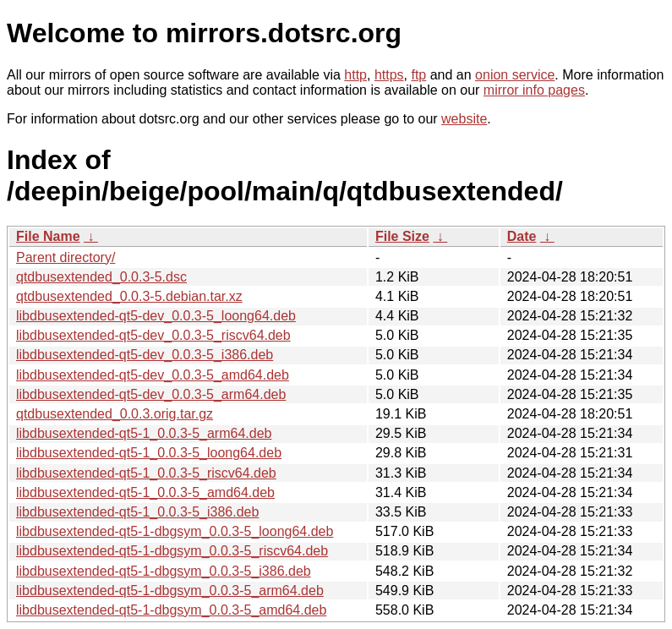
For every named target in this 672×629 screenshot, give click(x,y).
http (355, 75)
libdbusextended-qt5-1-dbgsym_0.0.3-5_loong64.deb (175, 531)
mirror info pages (534, 90)
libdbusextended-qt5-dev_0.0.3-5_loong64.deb (156, 316)
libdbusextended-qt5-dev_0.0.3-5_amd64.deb (153, 375)
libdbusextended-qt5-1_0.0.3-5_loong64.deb (149, 453)
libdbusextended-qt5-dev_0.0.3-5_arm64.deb (151, 394)
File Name (48, 236)
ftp (418, 75)
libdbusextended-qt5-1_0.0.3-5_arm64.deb (144, 433)
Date (522, 236)
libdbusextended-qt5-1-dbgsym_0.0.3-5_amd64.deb (171, 610)
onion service (515, 75)
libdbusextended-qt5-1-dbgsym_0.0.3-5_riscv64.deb (172, 551)
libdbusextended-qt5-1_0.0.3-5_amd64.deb (145, 492)
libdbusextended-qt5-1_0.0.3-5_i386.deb (137, 512)
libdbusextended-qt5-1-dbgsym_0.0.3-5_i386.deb (164, 571)
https (389, 75)
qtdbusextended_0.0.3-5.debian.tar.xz (129, 296)
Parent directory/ (66, 257)
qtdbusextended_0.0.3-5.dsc (101, 277)
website (464, 119)
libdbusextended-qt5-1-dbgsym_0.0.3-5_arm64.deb (170, 591)
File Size (402, 236)
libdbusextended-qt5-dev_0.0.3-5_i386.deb (145, 355)
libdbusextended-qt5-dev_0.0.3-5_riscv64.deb (153, 335)
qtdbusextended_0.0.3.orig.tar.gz (115, 414)
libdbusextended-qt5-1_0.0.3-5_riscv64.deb (146, 473)
